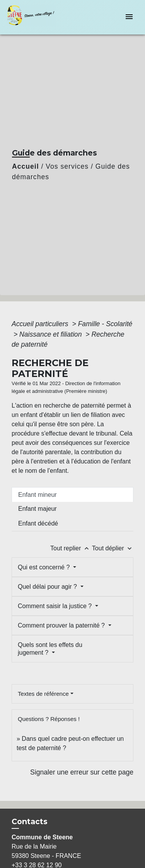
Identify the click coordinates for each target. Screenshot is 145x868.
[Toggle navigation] (129, 17)
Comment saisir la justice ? (56, 606)
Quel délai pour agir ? (48, 587)
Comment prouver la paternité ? (62, 625)
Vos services (67, 166)
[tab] (72, 495)
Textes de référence (43, 694)
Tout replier (71, 548)
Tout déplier (113, 548)
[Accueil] (35, 17)
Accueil (26, 166)
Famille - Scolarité (105, 324)
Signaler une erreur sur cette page (82, 772)
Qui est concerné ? (45, 567)
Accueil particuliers (41, 324)
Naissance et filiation (51, 334)
